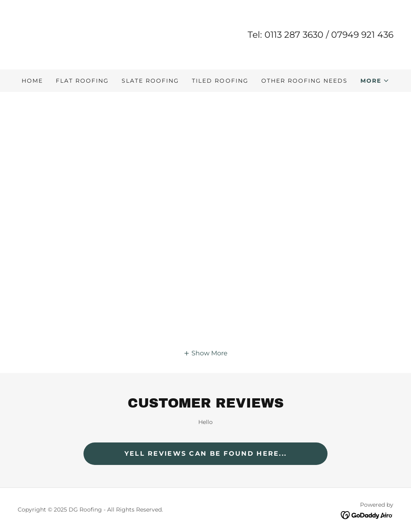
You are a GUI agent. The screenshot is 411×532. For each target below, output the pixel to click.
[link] (58, 34)
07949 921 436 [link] (362, 35)
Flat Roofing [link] (82, 81)
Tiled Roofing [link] (220, 81)
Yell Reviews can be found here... (206, 454)
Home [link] (32, 81)
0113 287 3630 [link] (294, 35)
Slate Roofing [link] (150, 81)
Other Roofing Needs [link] (304, 81)
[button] (375, 81)
